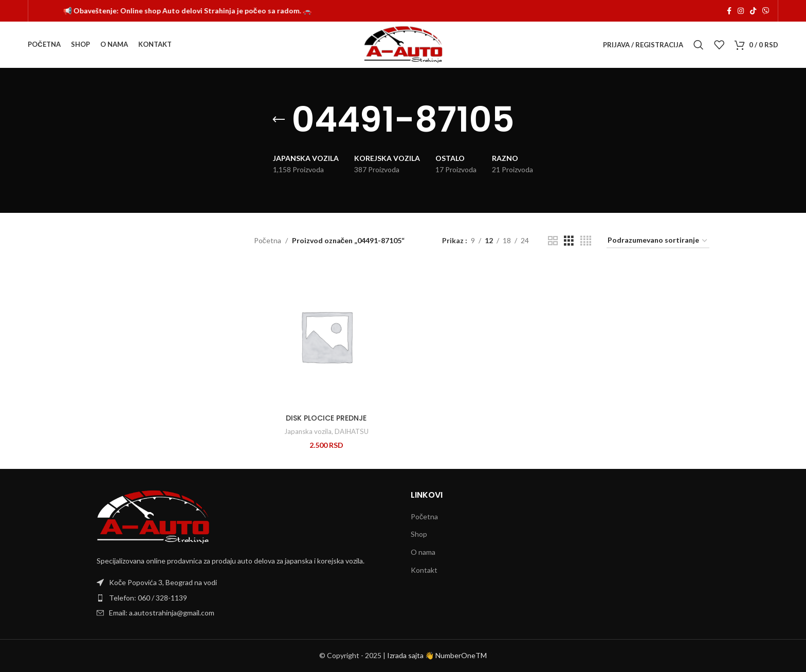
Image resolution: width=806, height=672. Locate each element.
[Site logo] (403, 44)
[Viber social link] (766, 11)
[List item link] (246, 598)
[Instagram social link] (741, 11)
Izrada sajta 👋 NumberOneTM (437, 655)
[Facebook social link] (729, 11)
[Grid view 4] (586, 241)
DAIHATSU (352, 431)
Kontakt (424, 570)
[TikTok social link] (753, 11)
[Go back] (279, 120)
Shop (419, 534)
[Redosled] (658, 241)
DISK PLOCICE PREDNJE (326, 418)
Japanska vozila (308, 431)
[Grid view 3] (569, 241)
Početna (268, 240)
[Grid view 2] (553, 241)
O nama (423, 552)
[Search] (699, 45)
